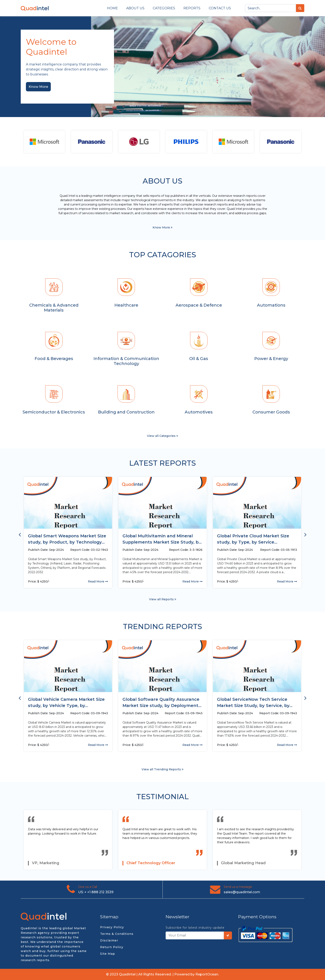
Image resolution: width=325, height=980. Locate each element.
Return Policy (112, 947)
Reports (192, 8)
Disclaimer (109, 940)
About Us (135, 8)
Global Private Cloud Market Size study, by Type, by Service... (253, 539)
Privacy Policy (112, 927)
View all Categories (162, 436)
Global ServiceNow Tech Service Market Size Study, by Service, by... (255, 702)
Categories (164, 8)
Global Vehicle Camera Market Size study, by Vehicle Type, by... (66, 702)
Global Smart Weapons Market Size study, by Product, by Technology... (67, 539)
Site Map (108, 954)
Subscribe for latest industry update (195, 928)
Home (112, 8)
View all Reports (163, 599)
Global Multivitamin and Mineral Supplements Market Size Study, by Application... (162, 539)
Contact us (220, 8)
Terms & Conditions (117, 934)
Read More (98, 581)
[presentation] (20, 534)
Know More (38, 87)
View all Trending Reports (162, 769)
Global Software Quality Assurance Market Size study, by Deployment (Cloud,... (161, 703)
